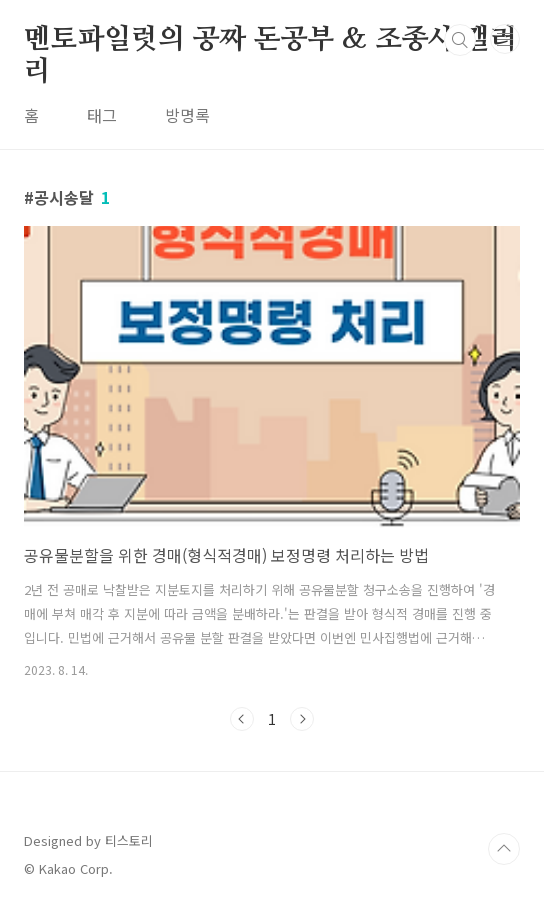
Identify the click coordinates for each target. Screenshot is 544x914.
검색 (460, 40)
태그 (102, 115)
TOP (504, 849)
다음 (302, 719)
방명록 (187, 115)
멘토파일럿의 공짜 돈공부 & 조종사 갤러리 (270, 41)
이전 (242, 719)
